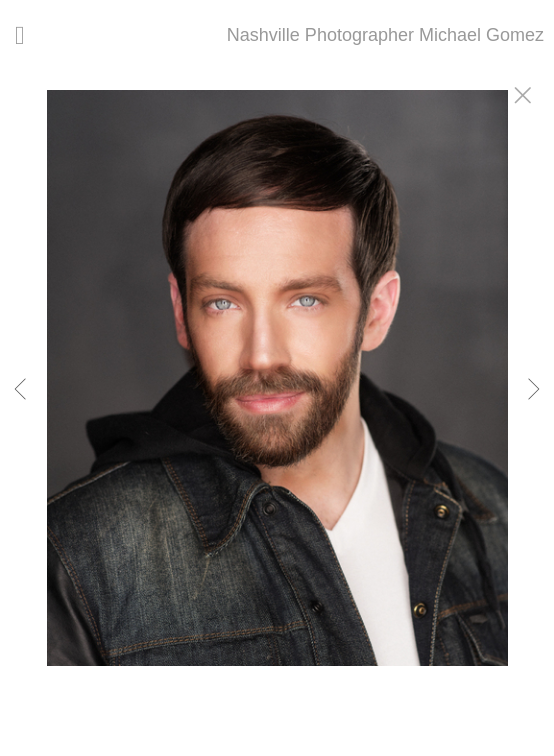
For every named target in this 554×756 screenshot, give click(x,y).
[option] (277, 403)
